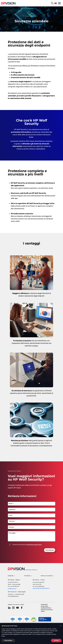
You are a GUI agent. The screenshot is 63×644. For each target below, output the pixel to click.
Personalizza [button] (8, 640)
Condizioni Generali (46, 608)
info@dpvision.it (12, 589)
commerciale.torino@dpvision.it (41, 588)
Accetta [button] (56, 640)
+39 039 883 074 (15, 586)
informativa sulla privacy (34, 545)
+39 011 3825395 (39, 586)
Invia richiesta (50, 550)
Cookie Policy (44, 604)
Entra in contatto (47, 576)
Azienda (11, 576)
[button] (61, 626)
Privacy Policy (45, 606)
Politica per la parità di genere (47, 610)
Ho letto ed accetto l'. (27, 545)
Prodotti (28, 576)
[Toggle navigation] (59, 3)
